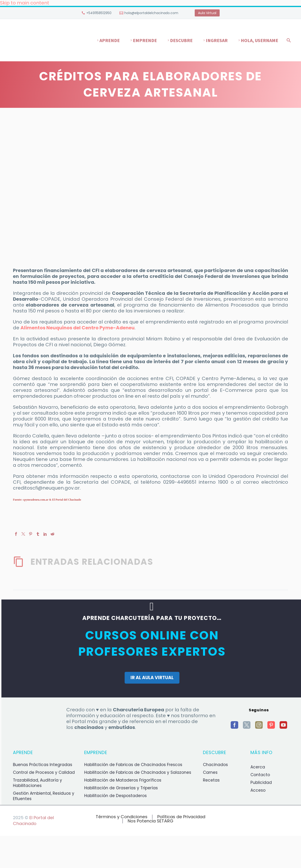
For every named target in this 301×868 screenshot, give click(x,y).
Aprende (110, 40)
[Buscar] (288, 40)
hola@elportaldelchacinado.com (151, 13)
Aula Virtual (207, 13)
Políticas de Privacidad (181, 817)
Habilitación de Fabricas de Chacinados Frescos (133, 765)
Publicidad (261, 782)
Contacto (260, 775)
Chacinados (215, 765)
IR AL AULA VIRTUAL (152, 678)
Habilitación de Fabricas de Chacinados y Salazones (138, 772)
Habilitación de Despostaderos (115, 796)
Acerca (258, 767)
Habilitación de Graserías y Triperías (121, 788)
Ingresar (217, 40)
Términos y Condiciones (122, 817)
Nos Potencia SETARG (150, 821)
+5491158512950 (99, 13)
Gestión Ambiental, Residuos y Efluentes (44, 796)
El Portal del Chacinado (33, 821)
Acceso (258, 790)
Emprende (145, 40)
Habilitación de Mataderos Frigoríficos (123, 780)
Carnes (210, 772)
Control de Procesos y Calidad (44, 772)
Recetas (211, 780)
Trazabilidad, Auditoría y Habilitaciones (38, 783)
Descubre (181, 40)
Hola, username (259, 40)
